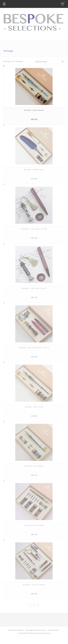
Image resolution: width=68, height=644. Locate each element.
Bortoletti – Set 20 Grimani (34, 110)
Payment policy (53, 630)
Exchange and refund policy (36, 630)
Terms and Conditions (16, 630)
